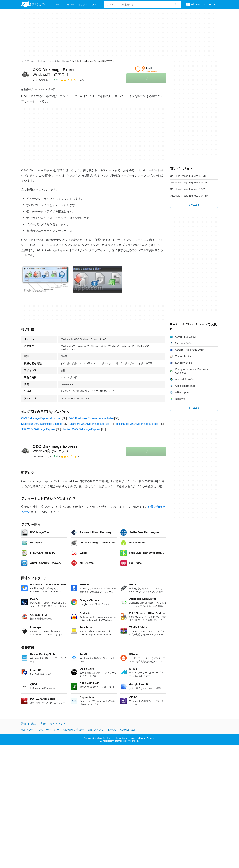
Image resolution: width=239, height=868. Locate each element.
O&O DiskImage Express (55, 449)
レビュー (70, 4)
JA (212, 4)
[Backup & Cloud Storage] (58, 61)
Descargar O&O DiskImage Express (42, 424)
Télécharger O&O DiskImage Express (137, 424)
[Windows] (31, 61)
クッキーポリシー (49, 730)
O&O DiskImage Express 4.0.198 (189, 183)
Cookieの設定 (128, 730)
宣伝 (43, 724)
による (42, 80)
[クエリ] (142, 4)
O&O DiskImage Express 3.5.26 (188, 189)
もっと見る (194, 205)
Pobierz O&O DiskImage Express (82, 429)
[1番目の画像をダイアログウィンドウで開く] (97, 279)
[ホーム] (23, 61)
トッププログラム (87, 4)
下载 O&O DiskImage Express (38, 429)
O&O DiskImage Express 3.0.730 (189, 196)
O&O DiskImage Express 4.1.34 (188, 176)
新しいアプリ (96, 730)
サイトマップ (58, 724)
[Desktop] (41, 61)
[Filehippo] (33, 4)
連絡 (33, 724)
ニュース (57, 4)
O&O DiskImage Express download (41, 418)
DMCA (112, 730)
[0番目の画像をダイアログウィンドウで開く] (46, 279)
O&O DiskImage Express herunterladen (91, 418)
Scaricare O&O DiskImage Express (89, 424)
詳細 (24, 724)
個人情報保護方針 (74, 730)
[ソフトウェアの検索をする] (175, 4)
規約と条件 (28, 730)
